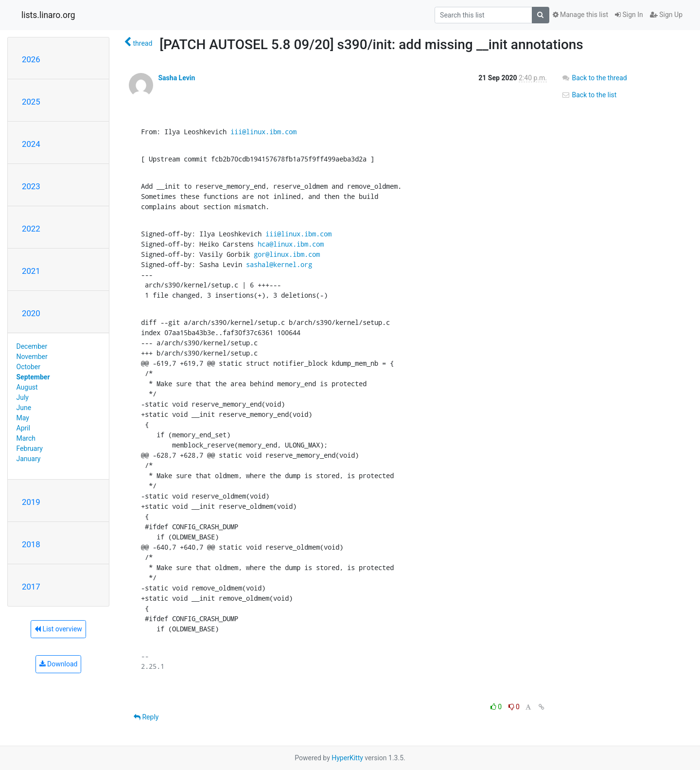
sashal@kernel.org (279, 264)
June (24, 408)
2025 (31, 102)
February (30, 448)
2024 (31, 144)
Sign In (629, 15)
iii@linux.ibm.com (263, 132)
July (23, 397)
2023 (31, 186)
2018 (31, 544)
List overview (58, 629)
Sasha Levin (176, 78)
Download (59, 664)
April (24, 428)
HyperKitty (347, 758)
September (33, 377)
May (23, 418)
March (26, 438)
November (32, 357)
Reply (146, 717)
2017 (31, 587)
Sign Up (666, 15)
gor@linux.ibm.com (287, 254)
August (27, 387)
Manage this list (580, 15)
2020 (31, 313)
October (28, 367)
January (29, 459)
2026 (31, 59)
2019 (31, 502)
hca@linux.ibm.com (291, 244)
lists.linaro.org (48, 15)
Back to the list (589, 95)
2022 (31, 229)
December (32, 346)
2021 (31, 271)
